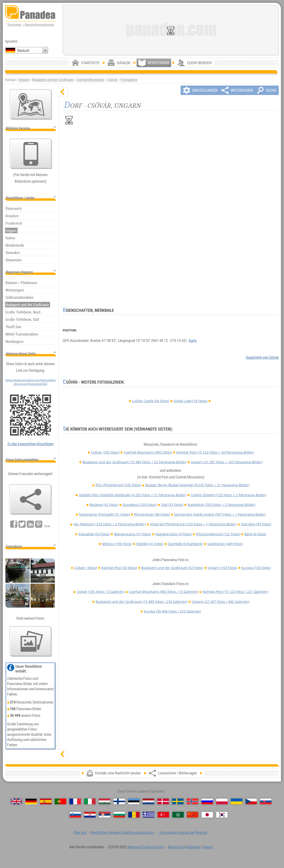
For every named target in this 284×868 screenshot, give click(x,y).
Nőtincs (117, 544)
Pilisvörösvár (152, 514)
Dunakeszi (140, 505)
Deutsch (23, 50)
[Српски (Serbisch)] (105, 815)
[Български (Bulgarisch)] (119, 815)
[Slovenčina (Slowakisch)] (266, 801)
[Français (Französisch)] (75, 801)
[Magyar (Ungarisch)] (105, 801)
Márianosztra (133, 534)
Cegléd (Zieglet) (228, 495)
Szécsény (256, 524)
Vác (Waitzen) (110, 524)
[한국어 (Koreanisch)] (222, 815)
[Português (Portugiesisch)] (60, 801)
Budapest (193, 847)
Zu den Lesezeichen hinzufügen (30, 444)
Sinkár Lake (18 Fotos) (190, 401)
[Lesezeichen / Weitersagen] (31, 500)
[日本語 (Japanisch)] (207, 815)
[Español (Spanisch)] (46, 801)
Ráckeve (104, 505)
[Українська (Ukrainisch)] (237, 801)
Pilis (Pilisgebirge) (118, 485)
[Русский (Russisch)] (207, 801)
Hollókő (150, 544)
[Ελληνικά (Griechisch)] (149, 815)
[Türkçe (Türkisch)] (163, 815)
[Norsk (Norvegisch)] (192, 801)
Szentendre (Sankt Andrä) (220, 514)
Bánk (255, 534)
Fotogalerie (129, 80)
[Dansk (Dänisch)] (163, 801)
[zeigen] (63, 754)
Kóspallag (94, 534)
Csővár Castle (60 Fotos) (151, 401)
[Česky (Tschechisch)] (251, 801)
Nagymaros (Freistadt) (104, 514)
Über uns (80, 832)
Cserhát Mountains (90, 80)
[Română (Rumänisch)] (134, 815)
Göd (172, 505)
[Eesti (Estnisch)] (134, 801)
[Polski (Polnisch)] (222, 801)
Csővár (112, 80)
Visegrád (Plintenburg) (193, 524)
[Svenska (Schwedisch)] (178, 801)
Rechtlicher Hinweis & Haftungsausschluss (122, 832)
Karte (193, 341)
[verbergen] (63, 92)
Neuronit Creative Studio (146, 847)
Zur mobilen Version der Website (183, 832)
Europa (256, 568)
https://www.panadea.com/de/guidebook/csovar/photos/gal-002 (31, 382)
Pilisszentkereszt (218, 534)
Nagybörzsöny (174, 534)
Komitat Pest (215, 452)
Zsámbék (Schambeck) (185, 544)
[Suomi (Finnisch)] (119, 801)
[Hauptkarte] (31, 105)
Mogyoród (176, 847)
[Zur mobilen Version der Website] (31, 154)
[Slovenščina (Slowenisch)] (75, 815)
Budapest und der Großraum (53, 80)
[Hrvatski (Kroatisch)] (90, 815)
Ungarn (24, 80)
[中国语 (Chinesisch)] (193, 815)
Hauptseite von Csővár (262, 357)
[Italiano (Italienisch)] (90, 801)
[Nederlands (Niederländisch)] (148, 801)
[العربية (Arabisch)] (178, 815)
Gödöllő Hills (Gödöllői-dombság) (133, 495)
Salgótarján (225, 544)
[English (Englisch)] (17, 801)
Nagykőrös (221, 505)
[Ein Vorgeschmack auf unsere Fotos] (31, 641)
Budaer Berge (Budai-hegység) (197, 485)
